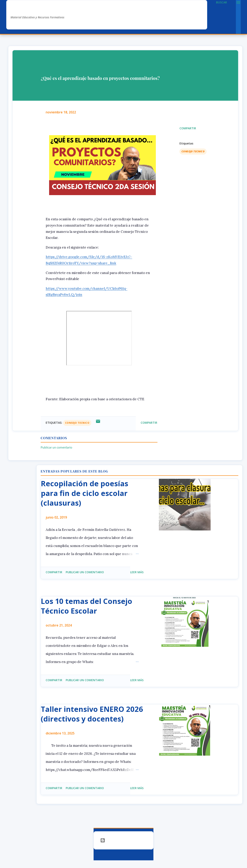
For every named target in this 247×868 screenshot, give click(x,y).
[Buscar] (222, 2)
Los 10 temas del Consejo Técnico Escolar (87, 606)
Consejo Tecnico (193, 151)
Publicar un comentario (56, 448)
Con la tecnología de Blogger (123, 840)
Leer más (137, 572)
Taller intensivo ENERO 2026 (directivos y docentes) (92, 714)
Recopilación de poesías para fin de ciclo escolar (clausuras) (84, 493)
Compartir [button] (188, 128)
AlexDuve (26, 9)
